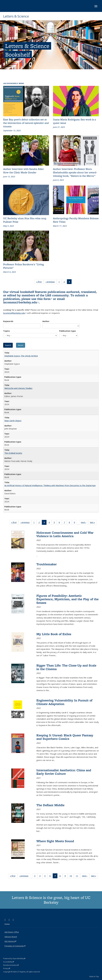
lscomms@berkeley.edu (21, 302)
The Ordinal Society (13, 453)
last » (93, 523)
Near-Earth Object (13, 421)
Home (7, 924)
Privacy (7, 968)
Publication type (67, 331)
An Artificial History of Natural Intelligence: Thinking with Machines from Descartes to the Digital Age (50, 485)
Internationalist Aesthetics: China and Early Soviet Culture (64, 772)
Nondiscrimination (11, 965)
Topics (7, 331)
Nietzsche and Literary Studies (18, 388)
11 (78, 876)
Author (46, 321)
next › (84, 523)
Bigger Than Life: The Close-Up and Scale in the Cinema (66, 667)
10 (72, 876)
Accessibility (9, 962)
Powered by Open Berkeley (14, 959)
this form (45, 299)
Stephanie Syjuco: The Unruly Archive (21, 356)
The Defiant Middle (50, 805)
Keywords (8, 321)
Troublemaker (47, 564)
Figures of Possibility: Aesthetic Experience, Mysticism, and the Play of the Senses (67, 599)
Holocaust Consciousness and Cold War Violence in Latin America (65, 534)
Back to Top (94, 976)
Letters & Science (16, 16)
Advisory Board (11, 937)
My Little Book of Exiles (54, 634)
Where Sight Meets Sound (55, 841)
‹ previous (51, 282)
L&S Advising (10, 941)
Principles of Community (15, 946)
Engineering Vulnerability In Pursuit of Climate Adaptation (64, 702)
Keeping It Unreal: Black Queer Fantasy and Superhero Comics (65, 737)
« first (40, 282)
